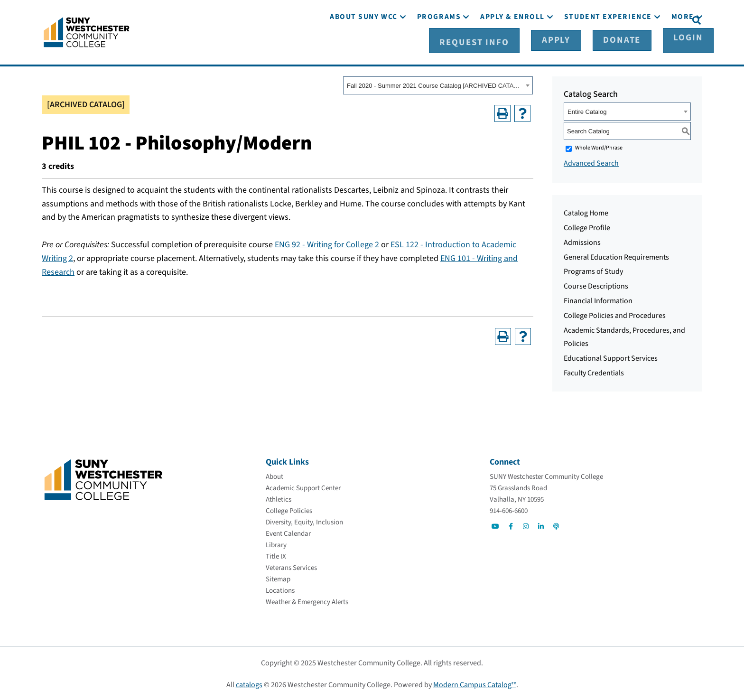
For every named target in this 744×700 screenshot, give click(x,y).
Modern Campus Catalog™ (475, 683)
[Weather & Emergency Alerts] (307, 601)
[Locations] (280, 589)
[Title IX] (276, 555)
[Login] (665, 19)
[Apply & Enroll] (512, 46)
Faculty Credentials (594, 372)
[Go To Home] (87, 31)
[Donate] (618, 19)
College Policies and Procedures (615, 314)
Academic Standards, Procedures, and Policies (624, 335)
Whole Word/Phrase (599, 146)
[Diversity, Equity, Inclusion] (304, 521)
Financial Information (598, 299)
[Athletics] (279, 498)
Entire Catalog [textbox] (587, 110)
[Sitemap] (278, 578)
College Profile (587, 226)
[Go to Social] (495, 525)
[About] (274, 475)
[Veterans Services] (291, 566)
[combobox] (438, 84)
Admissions (582, 241)
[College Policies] (289, 509)
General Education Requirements (616, 255)
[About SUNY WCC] (364, 46)
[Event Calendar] (288, 532)
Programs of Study (593, 270)
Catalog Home (586, 212)
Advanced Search (591, 162)
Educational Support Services (611, 357)
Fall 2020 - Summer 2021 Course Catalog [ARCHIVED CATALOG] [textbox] (435, 84)
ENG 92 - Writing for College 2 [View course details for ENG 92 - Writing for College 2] (327, 243)
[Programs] (439, 46)
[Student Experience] (608, 46)
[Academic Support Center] (303, 487)
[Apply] (570, 19)
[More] (683, 46)
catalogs (249, 683)
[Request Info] (511, 19)
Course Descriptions (596, 285)
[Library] (276, 544)
